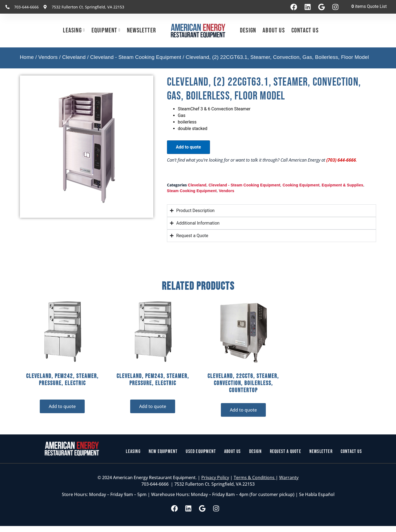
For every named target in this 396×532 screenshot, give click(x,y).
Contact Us (305, 30)
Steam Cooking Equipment (192, 191)
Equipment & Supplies (342, 185)
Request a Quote (288, 452)
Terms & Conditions (255, 478)
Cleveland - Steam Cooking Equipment (136, 57)
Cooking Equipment (301, 185)
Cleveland (74, 57)
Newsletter (141, 30)
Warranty (289, 478)
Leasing (72, 30)
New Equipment (159, 452)
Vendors (48, 57)
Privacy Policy (215, 478)
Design (248, 30)
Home (27, 57)
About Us (274, 30)
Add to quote (188, 147)
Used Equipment (199, 452)
